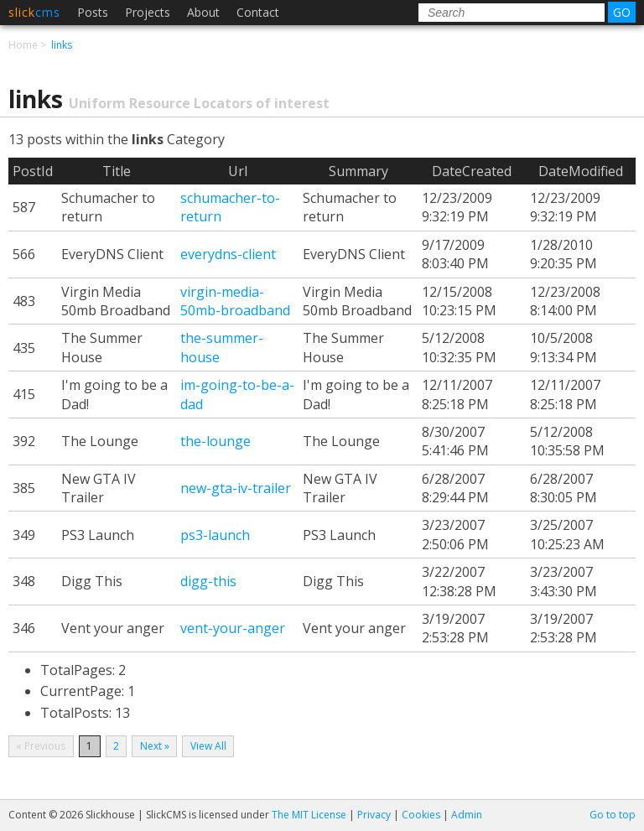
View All (208, 746)
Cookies (421, 815)
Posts (93, 12)
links (62, 45)
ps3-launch (215, 535)
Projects (148, 12)
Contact (258, 12)
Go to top (613, 815)
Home (23, 45)
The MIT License (309, 815)
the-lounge (216, 441)
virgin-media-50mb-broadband (235, 301)
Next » (155, 746)
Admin (467, 815)
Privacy (374, 815)
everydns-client (228, 254)
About (203, 12)
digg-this (208, 581)
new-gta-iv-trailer (236, 488)
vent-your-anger (233, 628)
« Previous (41, 746)
